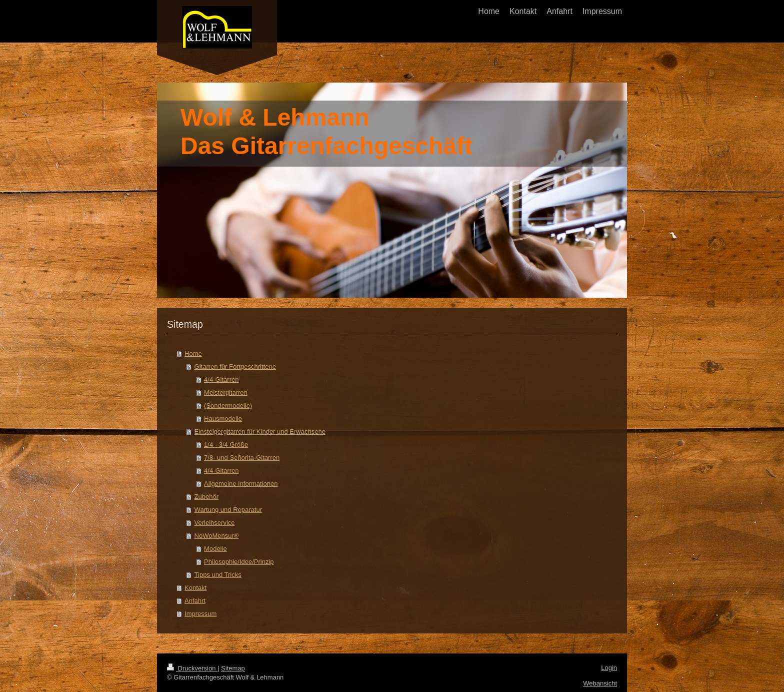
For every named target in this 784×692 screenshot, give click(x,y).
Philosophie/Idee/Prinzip (239, 562)
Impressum (200, 614)
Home (193, 354)
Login (609, 668)
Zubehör (206, 497)
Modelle (215, 549)
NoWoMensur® (217, 536)
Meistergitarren (226, 393)
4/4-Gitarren (221, 380)
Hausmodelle (223, 419)
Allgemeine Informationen (241, 484)
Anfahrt (195, 601)
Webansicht (600, 683)
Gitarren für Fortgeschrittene (235, 367)
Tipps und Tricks (218, 575)
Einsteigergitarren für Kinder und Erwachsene (260, 432)
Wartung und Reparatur (228, 510)
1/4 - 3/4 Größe (226, 445)
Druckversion (192, 668)
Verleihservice (215, 523)
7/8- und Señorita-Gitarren (242, 458)
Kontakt (195, 588)
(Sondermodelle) (228, 406)
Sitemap (233, 668)
